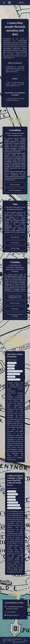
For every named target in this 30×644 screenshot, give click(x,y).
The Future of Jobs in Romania (15, 355)
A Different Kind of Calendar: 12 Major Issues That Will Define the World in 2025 (15, 480)
